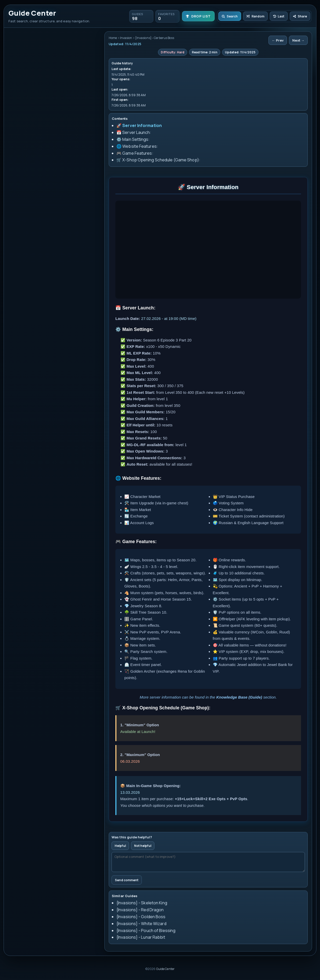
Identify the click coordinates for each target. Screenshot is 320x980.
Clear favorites (56, 62)
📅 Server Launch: (134, 132)
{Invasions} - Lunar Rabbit (141, 937)
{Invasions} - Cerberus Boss (37, 102)
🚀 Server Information (139, 125)
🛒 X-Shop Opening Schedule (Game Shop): (158, 160)
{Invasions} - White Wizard (141, 924)
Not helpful (143, 846)
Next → (298, 40)
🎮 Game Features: (135, 153)
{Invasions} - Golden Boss (141, 917)
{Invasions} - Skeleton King (142, 903)
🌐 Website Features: (137, 146)
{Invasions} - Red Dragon (140, 910)
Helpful (120, 846)
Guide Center (165, 969)
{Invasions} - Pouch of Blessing (146, 930)
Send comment (127, 880)
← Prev (278, 40)
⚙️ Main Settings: (133, 139)
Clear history (27, 62)
